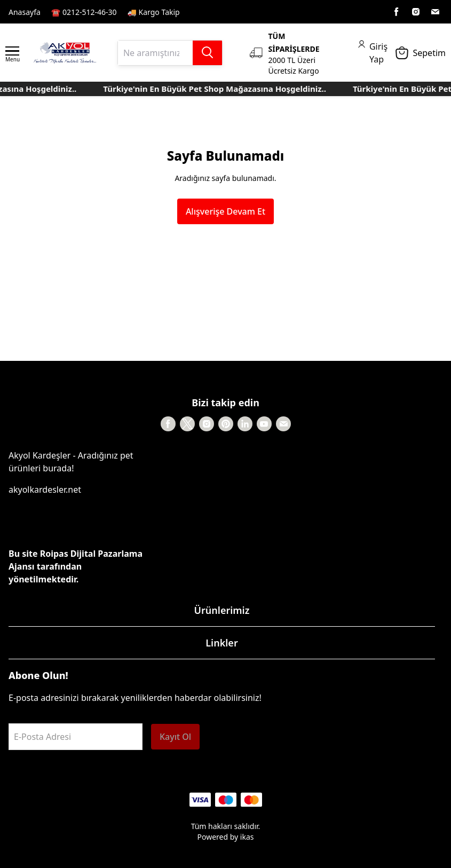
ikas (247, 837)
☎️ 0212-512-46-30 (84, 12)
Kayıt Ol (175, 737)
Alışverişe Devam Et (225, 211)
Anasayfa (25, 12)
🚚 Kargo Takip (154, 12)
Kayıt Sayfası (213, 12)
